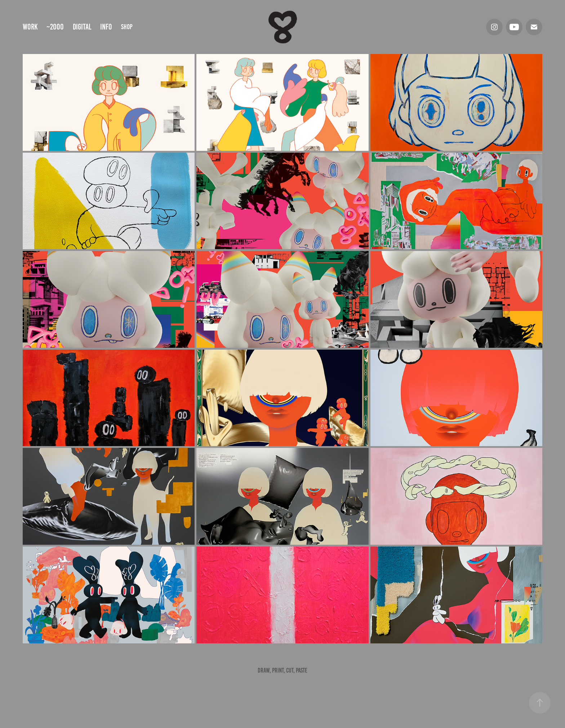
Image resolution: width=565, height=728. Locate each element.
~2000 (55, 27)
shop (127, 27)
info (106, 27)
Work (30, 27)
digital (82, 27)
